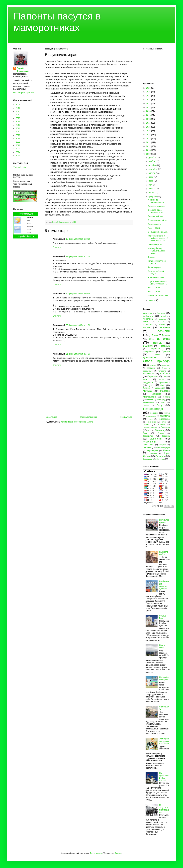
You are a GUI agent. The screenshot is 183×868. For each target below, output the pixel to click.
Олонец (146, 405)
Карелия (152, 376)
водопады (158, 343)
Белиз (162, 325)
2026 (149, 88)
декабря (153, 158)
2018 (18, 135)
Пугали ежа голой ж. (157, 220)
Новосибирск (148, 402)
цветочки (147, 447)
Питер (167, 413)
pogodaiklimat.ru (26, 236)
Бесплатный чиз (156, 216)
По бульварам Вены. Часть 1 (164, 777)
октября (152, 165)
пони (151, 419)
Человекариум (163, 447)
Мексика (156, 394)
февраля (153, 197)
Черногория (152, 450)
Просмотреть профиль (24, 93)
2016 (18, 128)
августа (152, 173)
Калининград (149, 374)
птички (146, 425)
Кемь (165, 377)
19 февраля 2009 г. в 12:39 (78, 256)
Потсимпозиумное (164, 521)
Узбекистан (148, 436)
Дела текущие (155, 267)
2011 (18, 111)
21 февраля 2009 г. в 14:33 (78, 354)
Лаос (163, 385)
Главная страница (89, 417)
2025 (18, 156)
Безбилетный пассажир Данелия (164, 585)
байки (146, 322)
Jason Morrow (96, 853)
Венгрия (166, 335)
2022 (18, 145)
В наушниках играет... (158, 232)
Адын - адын (154, 228)
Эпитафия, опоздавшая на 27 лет (164, 741)
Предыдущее (126, 417)
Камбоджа (165, 374)
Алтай (163, 316)
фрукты (163, 445)
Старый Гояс (163, 617)
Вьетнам (148, 346)
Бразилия (163, 331)
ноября (152, 161)
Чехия (166, 450)
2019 (18, 139)
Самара (161, 425)
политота (165, 416)
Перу (159, 405)
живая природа (156, 361)
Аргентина (148, 319)
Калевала (162, 371)
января (152, 300)
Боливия (165, 327)
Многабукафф (150, 397)
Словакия (165, 427)
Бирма (147, 327)
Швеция (153, 453)
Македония (160, 388)
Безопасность (154, 224)
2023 (18, 149)
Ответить (57, 247)
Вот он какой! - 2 (156, 288)
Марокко (165, 391)
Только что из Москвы (158, 295)
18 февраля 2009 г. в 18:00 (78, 239)
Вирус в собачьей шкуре (156, 272)
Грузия (157, 355)
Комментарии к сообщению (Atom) (77, 422)
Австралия (147, 313)
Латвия (146, 388)
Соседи (151, 257)
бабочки (162, 319)
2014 (18, 122)
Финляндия (148, 445)
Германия (156, 349)
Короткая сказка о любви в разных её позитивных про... (158, 238)
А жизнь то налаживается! (156, 201)
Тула (145, 433)
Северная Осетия (150, 427)
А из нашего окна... (157, 277)
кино (146, 379)
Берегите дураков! (157, 206)
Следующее (51, 417)
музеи (150, 400)
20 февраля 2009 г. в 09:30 (78, 294)
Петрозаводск (26, 214)
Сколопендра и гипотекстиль (155, 211)
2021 (18, 142)
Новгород (161, 400)
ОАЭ (163, 402)
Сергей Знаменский (23, 70)
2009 (18, 105)
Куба (151, 385)
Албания (148, 316)
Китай (162, 380)
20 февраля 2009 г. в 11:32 (78, 325)
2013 (18, 118)
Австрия (161, 313)
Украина (166, 436)
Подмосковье (151, 416)
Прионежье (151, 422)
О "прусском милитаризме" (164, 809)
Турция (161, 433)
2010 (18, 108)
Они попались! (155, 244)
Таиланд (160, 430)
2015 (18, 125)
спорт (149, 430)
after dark (160, 459)
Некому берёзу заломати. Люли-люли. (157, 251)
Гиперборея (149, 352)
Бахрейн (162, 322)
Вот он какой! (154, 292)
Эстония (160, 456)
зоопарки (151, 368)
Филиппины (149, 442)
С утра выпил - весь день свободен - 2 (158, 283)
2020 (149, 111)
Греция (166, 351)
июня (151, 181)
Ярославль (148, 459)
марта (152, 193)
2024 (18, 152)
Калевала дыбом (164, 553)
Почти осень (162, 647)
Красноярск (164, 382)
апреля (152, 189)
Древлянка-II (150, 357)
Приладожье (164, 419)
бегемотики (148, 325)
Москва (166, 397)
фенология (156, 439)
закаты (153, 365)
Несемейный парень (164, 678)
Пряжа (164, 422)
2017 (18, 132)
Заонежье (166, 365)
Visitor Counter (20, 167)
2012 (18, 115)
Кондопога (148, 382)
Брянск (155, 335)
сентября (153, 169)
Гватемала (165, 346)
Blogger (118, 853)
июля (151, 177)
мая (151, 185)
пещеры (154, 413)
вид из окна (159, 339)
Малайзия (148, 391)
